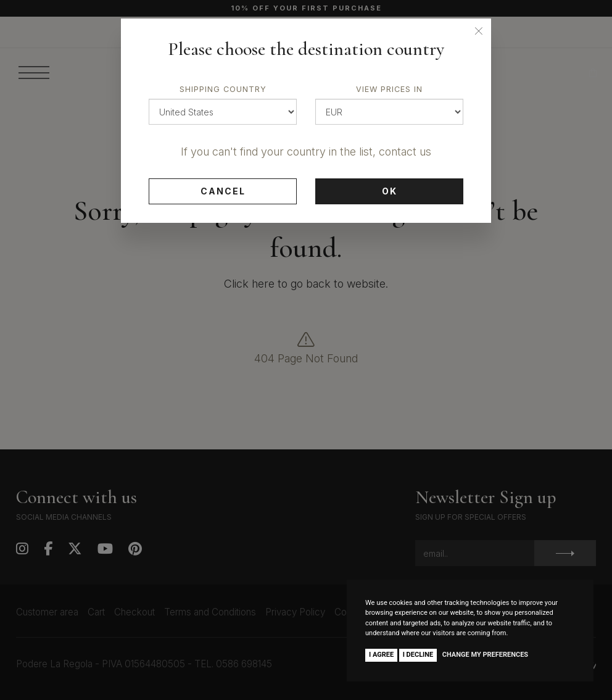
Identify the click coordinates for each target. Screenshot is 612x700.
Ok (390, 191)
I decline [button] (418, 655)
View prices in (389, 89)
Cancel (223, 191)
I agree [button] (381, 655)
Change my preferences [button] (485, 655)
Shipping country (223, 89)
